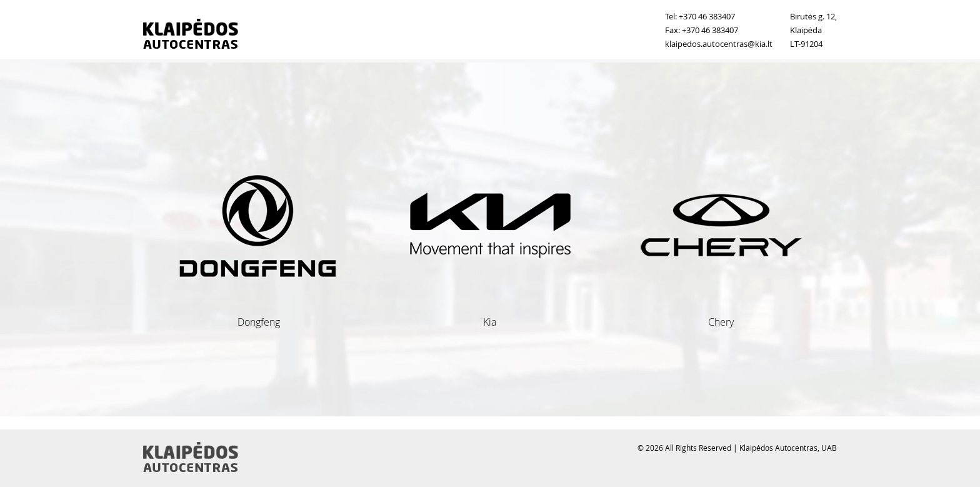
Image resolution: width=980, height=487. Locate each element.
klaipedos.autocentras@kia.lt (719, 44)
